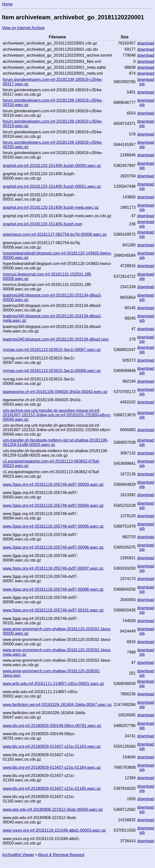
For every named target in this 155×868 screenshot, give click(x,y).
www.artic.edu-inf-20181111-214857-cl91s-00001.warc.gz (53, 684)
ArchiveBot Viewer (18, 855)
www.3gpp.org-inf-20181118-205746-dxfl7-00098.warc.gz (53, 589)
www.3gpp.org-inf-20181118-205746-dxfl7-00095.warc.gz (53, 526)
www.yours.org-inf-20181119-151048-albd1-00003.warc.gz (54, 830)
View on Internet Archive (23, 28)
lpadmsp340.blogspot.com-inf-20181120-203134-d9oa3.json (56, 339)
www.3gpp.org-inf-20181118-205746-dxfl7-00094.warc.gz (53, 505)
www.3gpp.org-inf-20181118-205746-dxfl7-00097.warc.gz (53, 568)
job (142, 84)
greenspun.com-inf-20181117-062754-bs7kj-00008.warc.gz (55, 234)
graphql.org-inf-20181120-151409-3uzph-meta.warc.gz (51, 207)
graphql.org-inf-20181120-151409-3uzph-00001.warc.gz (52, 186)
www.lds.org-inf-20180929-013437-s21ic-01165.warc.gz (52, 788)
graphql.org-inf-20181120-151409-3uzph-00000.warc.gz (52, 166)
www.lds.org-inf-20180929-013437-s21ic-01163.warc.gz (52, 746)
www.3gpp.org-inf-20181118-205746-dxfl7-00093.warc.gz (53, 484)
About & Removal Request (61, 855)
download (146, 43)
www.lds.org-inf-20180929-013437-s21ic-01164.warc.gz (52, 767)
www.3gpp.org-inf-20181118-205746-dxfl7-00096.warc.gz (53, 547)
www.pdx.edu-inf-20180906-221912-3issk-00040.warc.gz (53, 809)
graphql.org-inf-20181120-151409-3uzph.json (42, 224)
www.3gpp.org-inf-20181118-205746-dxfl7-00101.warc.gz (53, 610)
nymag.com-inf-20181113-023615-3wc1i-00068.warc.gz (52, 371)
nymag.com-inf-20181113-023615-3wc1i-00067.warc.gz (52, 350)
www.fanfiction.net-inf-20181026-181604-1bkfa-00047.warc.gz (57, 705)
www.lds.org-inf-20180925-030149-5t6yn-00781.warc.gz (52, 726)
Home (7, 4)
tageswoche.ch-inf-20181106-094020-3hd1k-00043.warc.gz (55, 392)
